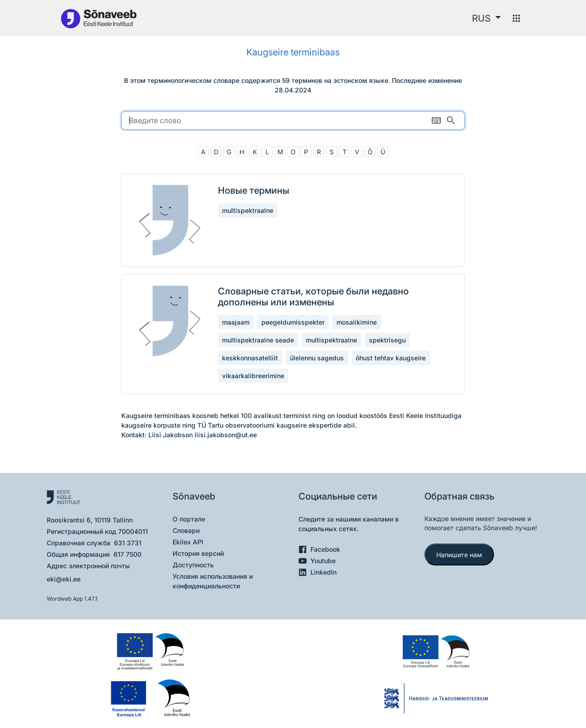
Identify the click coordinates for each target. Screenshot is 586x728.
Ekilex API (188, 542)
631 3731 (128, 543)
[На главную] (98, 18)
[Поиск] (451, 120)
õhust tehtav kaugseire (391, 358)
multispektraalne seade (258, 340)
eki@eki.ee (64, 579)
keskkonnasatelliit (250, 358)
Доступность (193, 565)
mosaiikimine (357, 322)
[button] (486, 18)
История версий (198, 553)
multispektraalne (248, 210)
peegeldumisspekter (293, 322)
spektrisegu (387, 340)
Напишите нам (459, 555)
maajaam (236, 322)
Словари (186, 530)
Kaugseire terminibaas (293, 52)
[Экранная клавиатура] (436, 120)
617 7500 (128, 554)
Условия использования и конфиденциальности (213, 581)
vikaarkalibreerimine (253, 376)
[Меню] (516, 18)
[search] (293, 120)
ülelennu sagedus (317, 358)
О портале (189, 519)
